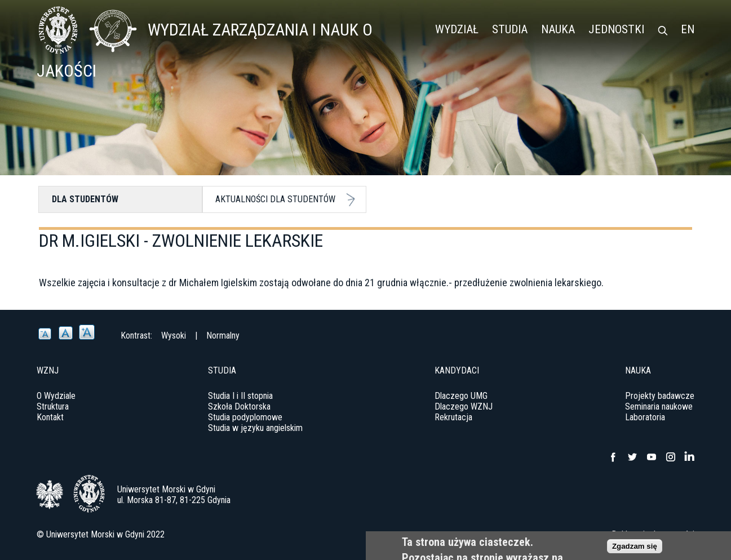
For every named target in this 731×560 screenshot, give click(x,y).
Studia (510, 29)
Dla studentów (85, 199)
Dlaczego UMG (461, 396)
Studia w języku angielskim (255, 428)
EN (688, 29)
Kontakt (50, 417)
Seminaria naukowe (659, 406)
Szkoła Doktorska (239, 406)
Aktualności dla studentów (275, 199)
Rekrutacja (453, 417)
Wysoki (174, 335)
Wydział (457, 29)
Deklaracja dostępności (653, 534)
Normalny (223, 335)
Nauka (558, 29)
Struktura (53, 406)
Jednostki (616, 29)
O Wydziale (56, 396)
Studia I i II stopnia (240, 396)
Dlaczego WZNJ (464, 406)
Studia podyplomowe (245, 417)
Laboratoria (645, 417)
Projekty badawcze (660, 396)
